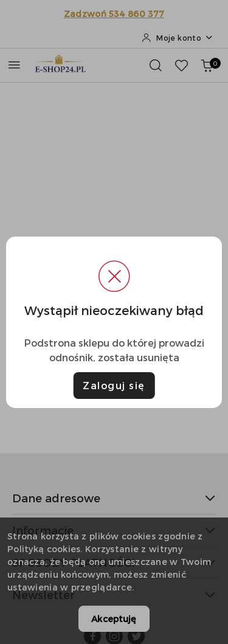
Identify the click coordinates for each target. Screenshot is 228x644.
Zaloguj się (114, 385)
